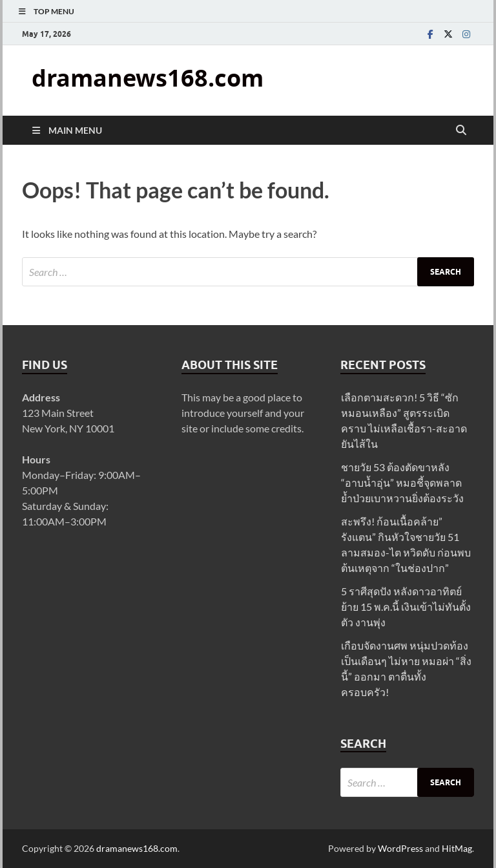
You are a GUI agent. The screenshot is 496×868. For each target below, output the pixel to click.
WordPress (400, 848)
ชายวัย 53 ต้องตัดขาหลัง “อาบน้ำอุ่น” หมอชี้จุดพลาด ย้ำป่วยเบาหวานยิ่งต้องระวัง (402, 482)
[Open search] (461, 131)
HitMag (457, 848)
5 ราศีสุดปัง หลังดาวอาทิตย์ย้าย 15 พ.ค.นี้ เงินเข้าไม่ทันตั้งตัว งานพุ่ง (406, 607)
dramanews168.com (148, 78)
